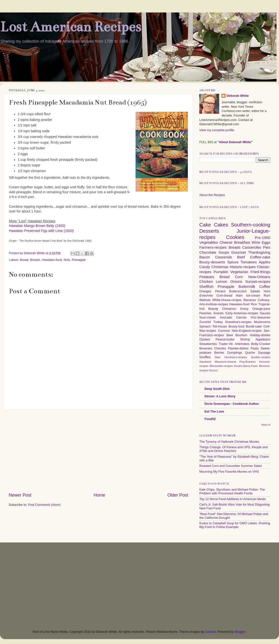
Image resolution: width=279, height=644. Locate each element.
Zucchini (205, 322)
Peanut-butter (225, 339)
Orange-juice (261, 309)
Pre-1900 (263, 238)
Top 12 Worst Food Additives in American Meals (232, 499)
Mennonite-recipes (221, 366)
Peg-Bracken (248, 362)
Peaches (205, 313)
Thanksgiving (259, 252)
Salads (255, 291)
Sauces (265, 313)
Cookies (235, 237)
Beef (241, 257)
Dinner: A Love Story (220, 396)
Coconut (224, 331)
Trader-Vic (226, 344)
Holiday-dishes (260, 335)
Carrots (241, 318)
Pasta (255, 348)
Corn (239, 277)
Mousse (214, 371)
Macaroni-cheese (226, 362)
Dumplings (235, 353)
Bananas (250, 300)
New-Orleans (259, 277)
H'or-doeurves (260, 318)
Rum (267, 296)
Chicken (206, 281)
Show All (266, 425)
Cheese (226, 242)
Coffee (265, 286)
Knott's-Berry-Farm (246, 366)
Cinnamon (229, 309)
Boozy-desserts (212, 262)
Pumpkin (221, 272)
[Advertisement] (98, 451)
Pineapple (79, 260)
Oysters (205, 339)
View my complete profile (217, 130)
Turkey (218, 322)
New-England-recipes (247, 331)
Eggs (266, 242)
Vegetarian (239, 272)
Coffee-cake (260, 257)
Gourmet (239, 252)
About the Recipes (212, 195)
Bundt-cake (254, 326)
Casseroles (252, 247)
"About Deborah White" (235, 142)
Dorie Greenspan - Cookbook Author (232, 404)
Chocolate (208, 252)
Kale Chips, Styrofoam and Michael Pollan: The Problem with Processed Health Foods (232, 491)
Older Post (178, 495)
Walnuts (205, 300)
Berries (219, 353)
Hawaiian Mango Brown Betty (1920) (37, 226)
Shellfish (206, 286)
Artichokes (242, 344)
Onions (236, 281)
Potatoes (207, 277)
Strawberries (208, 344)
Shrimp (245, 339)
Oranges (205, 291)
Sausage (264, 353)
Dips (218, 357)
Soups (224, 252)
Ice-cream (253, 296)
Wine (256, 242)
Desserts (209, 231)
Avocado (226, 318)
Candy (205, 267)
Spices (233, 262)
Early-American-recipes (242, 313)
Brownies (206, 348)
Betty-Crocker (261, 344)
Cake (205, 225)
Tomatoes (249, 262)
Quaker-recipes (261, 357)
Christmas (220, 267)
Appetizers (263, 339)
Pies (267, 247)
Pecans (220, 291)
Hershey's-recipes (236, 357)
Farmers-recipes (213, 247)
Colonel (210, 632)
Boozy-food (236, 326)
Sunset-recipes (258, 281)
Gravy (244, 309)
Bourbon (241, 335)
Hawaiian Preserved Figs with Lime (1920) (41, 231)
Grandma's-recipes (238, 322)
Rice (254, 304)
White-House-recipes (227, 300)
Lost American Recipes (70, 27)
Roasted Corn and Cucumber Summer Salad (231, 466)
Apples (265, 262)
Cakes (221, 225)
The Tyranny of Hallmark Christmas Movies (229, 442)
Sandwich (205, 362)
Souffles (205, 357)
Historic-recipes (243, 267)
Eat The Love (214, 412)
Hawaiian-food (52, 260)
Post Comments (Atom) (44, 505)
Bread (24, 260)
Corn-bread (224, 296)
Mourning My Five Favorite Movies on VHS (229, 472)
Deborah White (238, 96)
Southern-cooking (251, 225)
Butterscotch (238, 291)
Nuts (67, 260)
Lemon (221, 281)
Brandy (213, 309)
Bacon (205, 257)
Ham (239, 296)
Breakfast (242, 242)
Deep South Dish (217, 389)
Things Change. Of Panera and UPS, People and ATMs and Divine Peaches (233, 449)
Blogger (240, 632)
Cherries (220, 348)
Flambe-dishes (238, 348)
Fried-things (260, 272)
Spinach (205, 326)
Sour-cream (208, 318)
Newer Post (20, 495)
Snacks (218, 313)
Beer (230, 335)
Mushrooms (262, 322)
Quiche (250, 353)
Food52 (210, 419)
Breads (35, 260)
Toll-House (220, 326)
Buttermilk (247, 286)
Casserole (223, 257)
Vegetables (209, 242)
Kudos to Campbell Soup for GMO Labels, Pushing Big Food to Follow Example (235, 525)
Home (99, 495)
